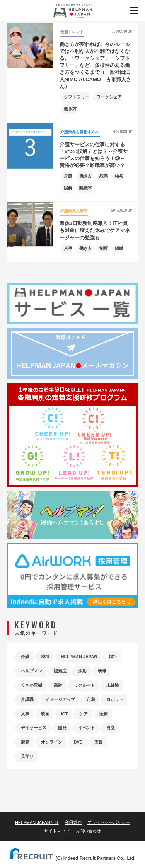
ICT (65, 714)
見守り (27, 756)
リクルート (84, 685)
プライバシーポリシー (109, 822)
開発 (62, 728)
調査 (25, 742)
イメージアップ (60, 699)
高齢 (58, 685)
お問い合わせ (88, 831)
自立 (111, 728)
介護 (25, 657)
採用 (82, 671)
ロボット (115, 699)
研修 (102, 671)
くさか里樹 (32, 685)
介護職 (27, 699)
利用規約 (73, 822)
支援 (99, 742)
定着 (91, 699)
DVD (78, 742)
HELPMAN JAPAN (79, 657)
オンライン (52, 742)
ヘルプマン (32, 671)
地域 (45, 657)
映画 (45, 714)
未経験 (113, 685)
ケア (84, 714)
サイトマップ (57, 831)
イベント (87, 728)
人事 (25, 714)
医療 (104, 714)
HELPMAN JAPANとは (37, 822)
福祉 (113, 657)
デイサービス (34, 728)
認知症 (60, 671)
